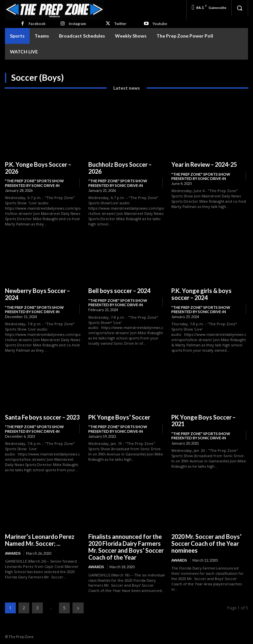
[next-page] (78, 608)
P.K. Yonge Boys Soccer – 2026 (38, 168)
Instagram (77, 24)
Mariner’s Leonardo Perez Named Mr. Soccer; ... (40, 540)
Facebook (37, 24)
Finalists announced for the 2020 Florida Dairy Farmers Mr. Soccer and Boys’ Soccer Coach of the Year (126, 547)
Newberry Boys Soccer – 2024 (37, 294)
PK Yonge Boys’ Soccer (119, 417)
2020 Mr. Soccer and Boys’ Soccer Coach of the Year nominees (206, 543)
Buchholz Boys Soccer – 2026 (120, 168)
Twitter (120, 24)
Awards (13, 553)
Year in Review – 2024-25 (204, 164)
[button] (239, 8)
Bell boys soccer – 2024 (119, 291)
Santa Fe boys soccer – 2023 (42, 417)
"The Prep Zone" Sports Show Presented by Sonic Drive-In (34, 183)
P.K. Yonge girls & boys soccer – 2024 (201, 294)
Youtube (160, 24)
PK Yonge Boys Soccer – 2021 (203, 420)
